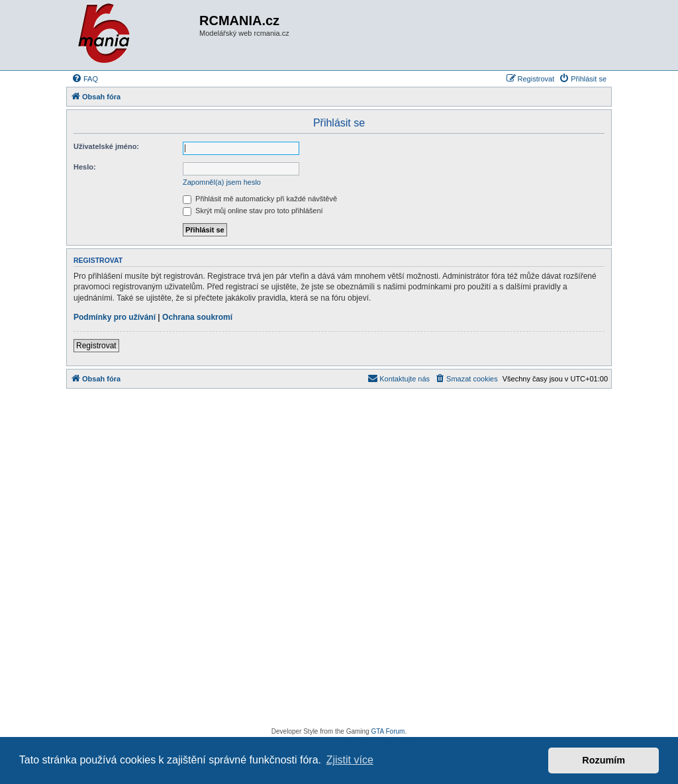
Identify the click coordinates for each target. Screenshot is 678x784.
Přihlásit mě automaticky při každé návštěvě (260, 199)
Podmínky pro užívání (115, 317)
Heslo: (85, 167)
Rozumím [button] (604, 760)
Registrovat (96, 346)
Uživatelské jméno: (106, 146)
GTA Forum (388, 731)
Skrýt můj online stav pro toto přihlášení (253, 211)
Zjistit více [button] (350, 760)
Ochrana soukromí (197, 317)
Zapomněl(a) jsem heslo (222, 182)
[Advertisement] (339, 562)
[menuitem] (85, 79)
